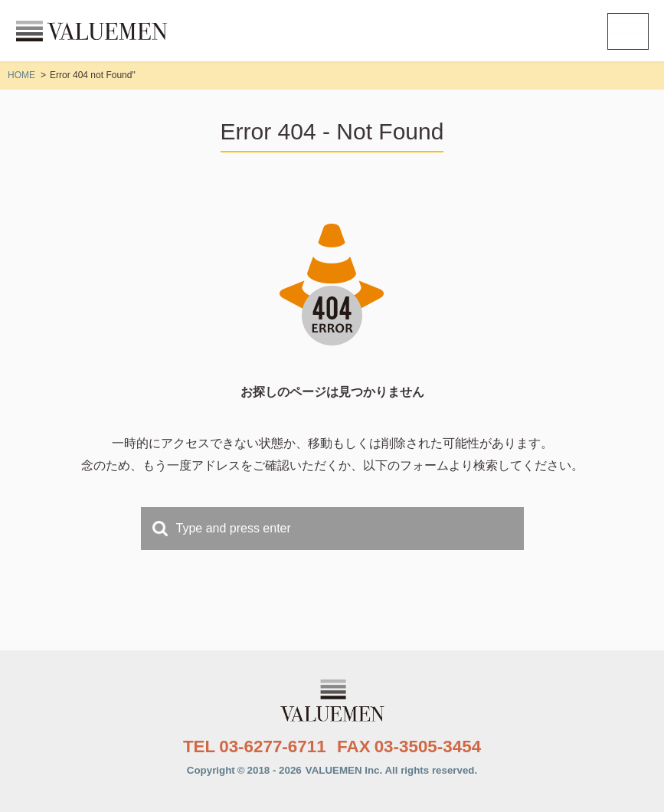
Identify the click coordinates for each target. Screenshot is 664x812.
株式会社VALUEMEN (92, 31)
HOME (21, 75)
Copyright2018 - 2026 (332, 770)
